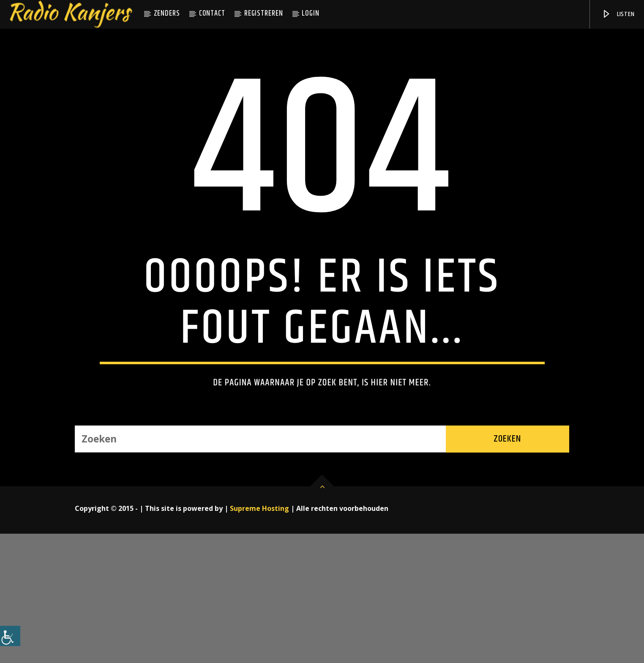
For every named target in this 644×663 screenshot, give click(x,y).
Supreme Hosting (259, 638)
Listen (618, 14)
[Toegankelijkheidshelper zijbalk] (10, 636)
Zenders (167, 14)
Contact (212, 14)
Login (311, 14)
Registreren (264, 14)
